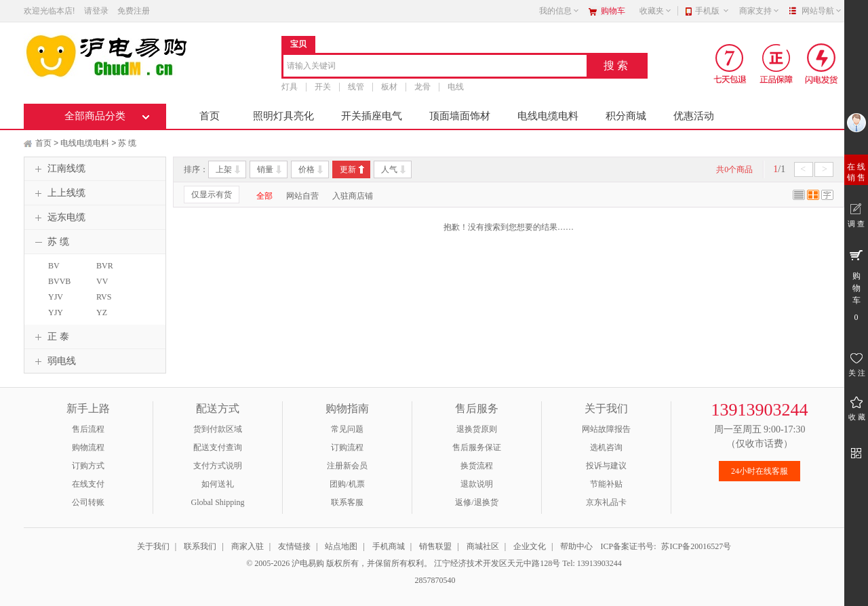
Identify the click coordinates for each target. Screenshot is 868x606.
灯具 (290, 87)
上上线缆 (58, 193)
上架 (224, 169)
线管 (356, 87)
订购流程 (347, 447)
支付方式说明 (218, 466)
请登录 (96, 11)
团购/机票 (347, 484)
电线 (456, 87)
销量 (265, 169)
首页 (210, 116)
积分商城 (626, 116)
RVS (104, 297)
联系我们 (200, 546)
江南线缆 (58, 169)
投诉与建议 (606, 466)
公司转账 (88, 502)
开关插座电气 (372, 116)
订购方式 (88, 466)
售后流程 (88, 429)
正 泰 (50, 337)
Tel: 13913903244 (592, 563)
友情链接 (294, 546)
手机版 (712, 11)
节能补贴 (606, 484)
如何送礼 (218, 484)
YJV (56, 297)
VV (102, 281)
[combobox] (435, 67)
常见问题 (347, 429)
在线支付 (88, 484)
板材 (389, 87)
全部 (264, 196)
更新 (348, 169)
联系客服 (347, 502)
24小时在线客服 (759, 471)
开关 (323, 87)
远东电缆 (58, 218)
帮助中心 (576, 546)
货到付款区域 (218, 429)
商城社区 (483, 546)
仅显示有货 (212, 195)
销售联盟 (435, 546)
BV (54, 266)
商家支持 (759, 11)
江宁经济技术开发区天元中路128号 (498, 563)
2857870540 (434, 580)
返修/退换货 (476, 502)
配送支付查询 (218, 447)
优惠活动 (694, 116)
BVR (105, 266)
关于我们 (153, 546)
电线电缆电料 (548, 116)
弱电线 (54, 361)
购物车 (613, 11)
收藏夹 (656, 11)
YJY (56, 312)
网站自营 (302, 196)
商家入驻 (248, 546)
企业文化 (530, 546)
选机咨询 (606, 447)
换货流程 (477, 466)
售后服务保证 (477, 447)
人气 (389, 169)
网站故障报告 (606, 429)
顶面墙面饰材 (460, 116)
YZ (102, 312)
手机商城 (389, 546)
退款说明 (477, 484)
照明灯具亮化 (283, 116)
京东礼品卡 (606, 502)
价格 (307, 169)
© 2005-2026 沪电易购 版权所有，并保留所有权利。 (339, 563)
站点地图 (341, 546)
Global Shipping (217, 502)
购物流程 (88, 447)
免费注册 (134, 11)
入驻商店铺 (353, 196)
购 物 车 (856, 285)
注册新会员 (347, 466)
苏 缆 (127, 143)
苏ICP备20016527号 (696, 546)
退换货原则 (477, 429)
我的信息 (559, 11)
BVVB (59, 281)
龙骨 (422, 87)
